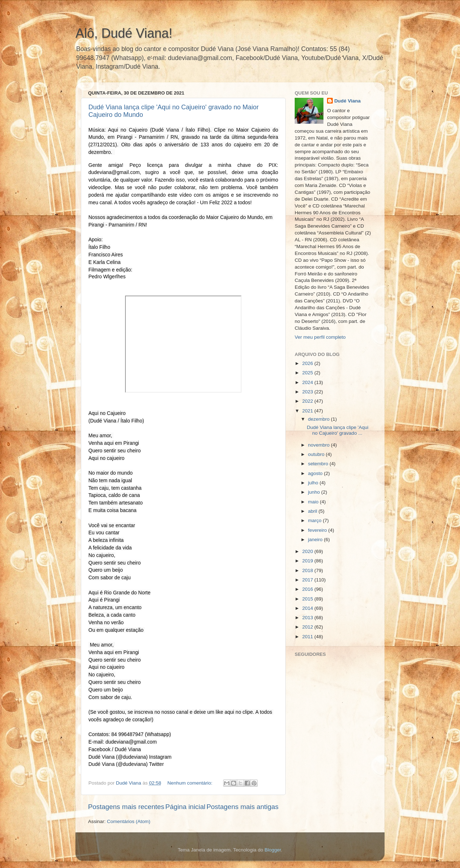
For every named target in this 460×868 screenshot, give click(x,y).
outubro (317, 454)
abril (313, 511)
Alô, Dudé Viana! (124, 33)
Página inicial (185, 807)
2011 (308, 637)
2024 (308, 382)
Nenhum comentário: (191, 783)
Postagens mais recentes (126, 807)
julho (314, 483)
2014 (308, 608)
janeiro (316, 540)
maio (314, 502)
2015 (308, 599)
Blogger (273, 850)
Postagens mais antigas (242, 807)
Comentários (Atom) (129, 821)
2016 (308, 589)
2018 (308, 570)
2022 (308, 401)
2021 (308, 411)
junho (315, 492)
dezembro (319, 419)
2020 (308, 551)
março (315, 520)
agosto (316, 473)
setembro (319, 464)
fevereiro (318, 530)
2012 (308, 627)
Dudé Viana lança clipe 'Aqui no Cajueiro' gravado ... (338, 430)
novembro (319, 445)
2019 (308, 561)
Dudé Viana (347, 101)
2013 (308, 618)
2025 (308, 373)
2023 (308, 392)
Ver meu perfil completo (320, 337)
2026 (308, 363)
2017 (308, 580)
